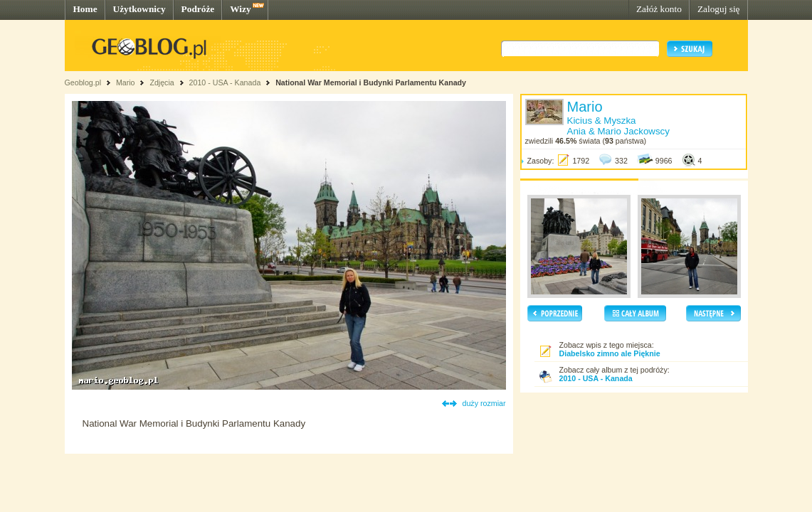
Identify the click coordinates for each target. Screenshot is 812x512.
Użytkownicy (139, 9)
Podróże (198, 9)
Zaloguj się (719, 9)
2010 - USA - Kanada (225, 82)
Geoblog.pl (83, 82)
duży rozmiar (484, 403)
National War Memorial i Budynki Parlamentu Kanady (371, 82)
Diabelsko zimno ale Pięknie (610, 353)
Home (85, 9)
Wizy (240, 9)
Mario (126, 82)
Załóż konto (659, 9)
